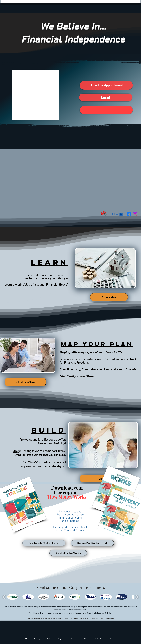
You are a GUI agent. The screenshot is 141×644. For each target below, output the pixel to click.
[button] (106, 85)
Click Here (108, 613)
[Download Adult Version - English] (44, 543)
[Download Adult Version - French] (92, 543)
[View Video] (109, 297)
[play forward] (137, 597)
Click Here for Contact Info (106, 618)
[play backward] (4, 597)
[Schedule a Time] (25, 382)
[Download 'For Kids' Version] (68, 553)
